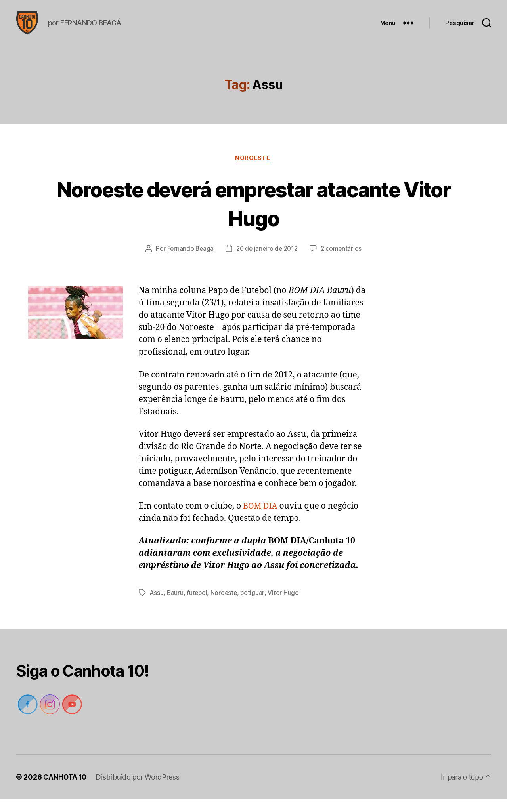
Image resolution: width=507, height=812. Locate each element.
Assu (157, 606)
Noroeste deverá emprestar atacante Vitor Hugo (254, 215)
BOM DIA (261, 519)
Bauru (176, 606)
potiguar (255, 606)
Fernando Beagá (189, 261)
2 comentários (343, 261)
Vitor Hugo (285, 606)
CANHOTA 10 (66, 790)
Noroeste (253, 171)
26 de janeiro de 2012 (267, 261)
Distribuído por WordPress (139, 790)
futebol (198, 606)
